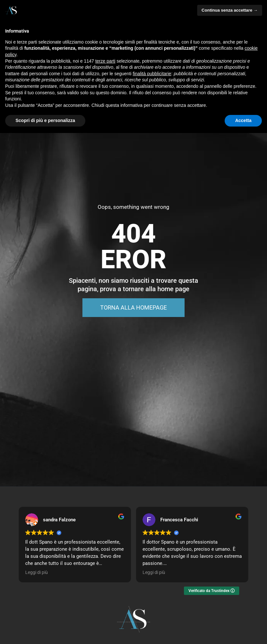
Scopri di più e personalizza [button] (45, 120)
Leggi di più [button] (37, 572)
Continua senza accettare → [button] (230, 10)
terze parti (105, 61)
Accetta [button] (243, 120)
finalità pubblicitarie (152, 74)
